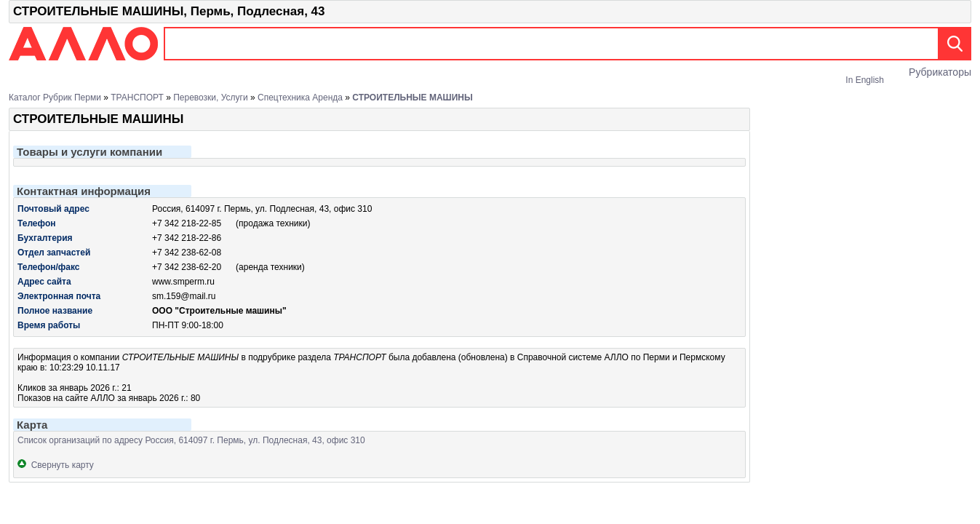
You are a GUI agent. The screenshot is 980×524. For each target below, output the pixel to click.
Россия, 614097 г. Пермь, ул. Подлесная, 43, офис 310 (262, 209)
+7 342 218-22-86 (187, 238)
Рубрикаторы (940, 72)
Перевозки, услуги (210, 98)
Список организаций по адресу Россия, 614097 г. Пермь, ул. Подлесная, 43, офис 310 (191, 440)
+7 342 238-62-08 (187, 253)
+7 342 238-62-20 (187, 267)
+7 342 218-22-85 (187, 223)
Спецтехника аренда (300, 98)
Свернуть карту (56, 465)
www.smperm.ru (183, 282)
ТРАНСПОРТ (137, 98)
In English (865, 80)
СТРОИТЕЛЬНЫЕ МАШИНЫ (412, 98)
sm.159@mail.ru (184, 296)
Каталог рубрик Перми (55, 98)
